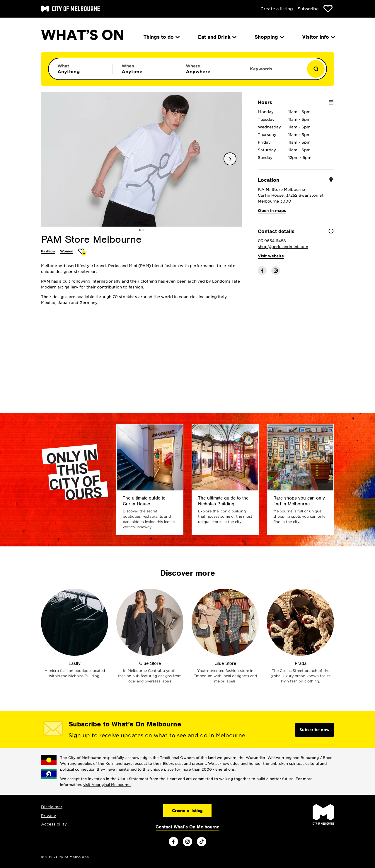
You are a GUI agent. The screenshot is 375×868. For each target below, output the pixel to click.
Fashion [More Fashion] (48, 251)
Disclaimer (52, 807)
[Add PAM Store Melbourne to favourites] (82, 252)
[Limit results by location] (209, 69)
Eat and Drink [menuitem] (217, 37)
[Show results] (316, 69)
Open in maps (272, 211)
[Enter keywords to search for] (273, 72)
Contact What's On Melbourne (187, 827)
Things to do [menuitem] (161, 37)
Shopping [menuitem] (269, 37)
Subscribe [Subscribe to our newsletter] (308, 9)
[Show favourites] (328, 9)
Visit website (271, 256)
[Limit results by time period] (145, 69)
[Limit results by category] (81, 69)
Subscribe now (315, 730)
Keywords (261, 69)
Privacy (48, 816)
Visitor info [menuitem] (318, 37)
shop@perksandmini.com (283, 247)
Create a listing (277, 9)
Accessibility (54, 824)
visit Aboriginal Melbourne (107, 785)
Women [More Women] (67, 251)
